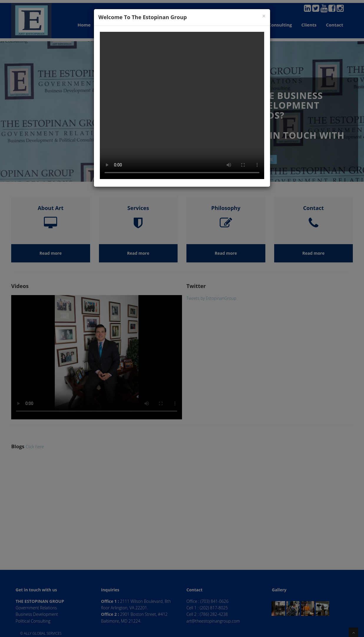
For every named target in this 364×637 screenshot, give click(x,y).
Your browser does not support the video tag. (182, 105)
